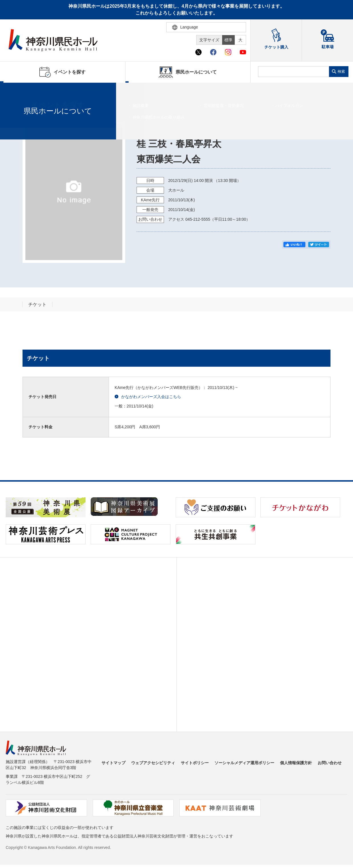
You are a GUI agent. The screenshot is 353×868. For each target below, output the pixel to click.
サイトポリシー (195, 763)
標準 (228, 40)
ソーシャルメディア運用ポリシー (244, 763)
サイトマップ (113, 763)
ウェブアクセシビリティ (153, 763)
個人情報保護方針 (296, 763)
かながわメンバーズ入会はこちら (148, 397)
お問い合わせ (330, 763)
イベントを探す (36, 90)
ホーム (14, 90)
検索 (341, 71)
